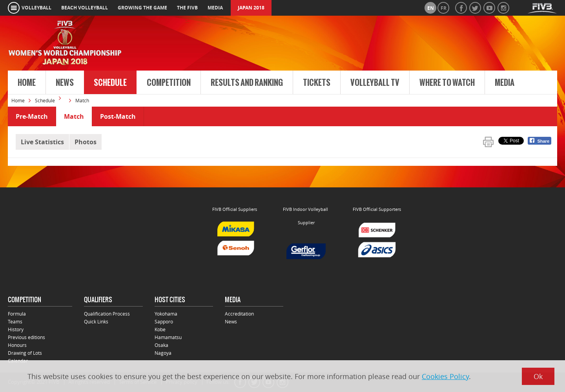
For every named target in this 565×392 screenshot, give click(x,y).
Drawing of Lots (25, 353)
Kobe (160, 329)
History (16, 329)
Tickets (317, 83)
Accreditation (239, 314)
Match (74, 116)
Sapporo (164, 321)
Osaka (161, 345)
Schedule (110, 83)
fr (444, 8)
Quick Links (96, 321)
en (431, 8)
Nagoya (163, 353)
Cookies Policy (445, 376)
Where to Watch (447, 83)
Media (505, 83)
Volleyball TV (375, 83)
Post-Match (118, 116)
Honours (17, 345)
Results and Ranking (247, 83)
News (65, 83)
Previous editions (26, 337)
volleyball (36, 8)
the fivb (187, 8)
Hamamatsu (168, 337)
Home (27, 83)
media (215, 8)
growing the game (142, 8)
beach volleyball (85, 8)
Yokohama (166, 314)
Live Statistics (42, 142)
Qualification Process (107, 314)
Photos (86, 142)
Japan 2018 (251, 8)
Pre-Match (32, 116)
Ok (538, 376)
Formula (17, 314)
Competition (169, 83)
